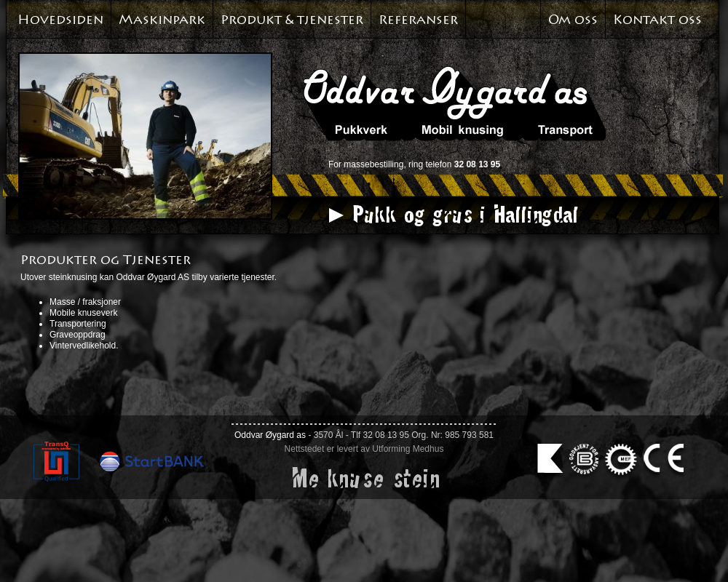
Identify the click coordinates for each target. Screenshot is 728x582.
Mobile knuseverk (83, 313)
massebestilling (373, 164)
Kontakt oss (657, 20)
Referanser (418, 20)
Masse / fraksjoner (85, 302)
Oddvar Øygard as (270, 435)
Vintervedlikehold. (84, 346)
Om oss (573, 20)
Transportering (78, 324)
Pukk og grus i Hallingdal (464, 214)
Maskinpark (162, 20)
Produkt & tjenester (292, 20)
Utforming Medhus (408, 449)
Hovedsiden (60, 20)
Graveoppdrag (78, 335)
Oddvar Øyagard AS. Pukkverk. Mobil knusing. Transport (455, 103)
